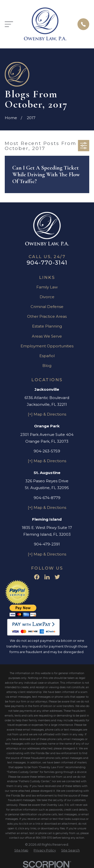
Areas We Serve (47, 336)
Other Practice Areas (47, 316)
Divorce (47, 297)
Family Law (47, 287)
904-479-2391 (47, 544)
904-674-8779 (47, 498)
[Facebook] (37, 577)
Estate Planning (47, 326)
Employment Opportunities (47, 346)
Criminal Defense (47, 307)
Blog (47, 366)
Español (47, 356)
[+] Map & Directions (47, 414)
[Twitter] (57, 577)
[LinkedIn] (47, 577)
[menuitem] (21, 851)
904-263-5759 (47, 451)
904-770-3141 (47, 263)
